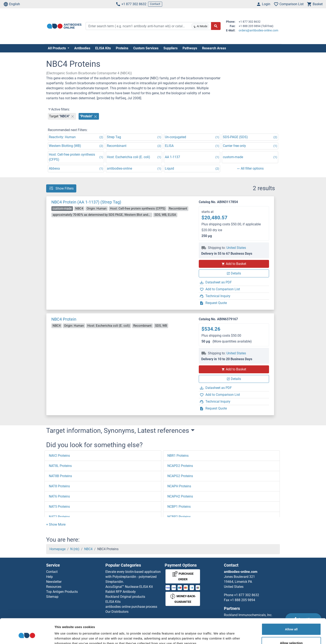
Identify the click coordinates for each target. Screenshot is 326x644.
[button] (56, 524)
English (12, 4)
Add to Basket (234, 264)
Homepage (57, 549)
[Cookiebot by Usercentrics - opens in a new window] (27, 636)
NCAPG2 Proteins (180, 476)
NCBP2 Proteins (179, 517)
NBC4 (88, 549)
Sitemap (52, 597)
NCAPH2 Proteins (180, 496)
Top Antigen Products (62, 592)
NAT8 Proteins (59, 486)
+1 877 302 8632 (131, 4)
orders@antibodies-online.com (258, 30)
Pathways (190, 48)
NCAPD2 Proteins (180, 466)
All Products (57, 48)
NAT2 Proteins (59, 517)
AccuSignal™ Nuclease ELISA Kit (129, 587)
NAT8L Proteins (60, 466)
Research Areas (214, 48)
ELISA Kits (103, 48)
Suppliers (170, 48)
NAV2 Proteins (59, 456)
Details (234, 273)
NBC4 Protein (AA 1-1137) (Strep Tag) (86, 202)
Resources (54, 587)
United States (236, 248)
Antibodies (82, 48)
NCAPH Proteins (179, 486)
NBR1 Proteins (178, 456)
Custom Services (146, 48)
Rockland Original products (125, 597)
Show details (218, 636)
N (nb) (75, 549)
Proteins (122, 48)
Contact (155, 4)
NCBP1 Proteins (179, 507)
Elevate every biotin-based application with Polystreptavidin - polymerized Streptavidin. (133, 577)
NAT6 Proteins (59, 496)
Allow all (291, 608)
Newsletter (54, 582)
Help (49, 577)
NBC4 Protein (64, 319)
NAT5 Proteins (59, 507)
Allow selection (291, 622)
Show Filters (61, 188)
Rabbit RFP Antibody (121, 592)
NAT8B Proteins (60, 476)
